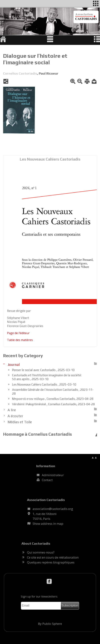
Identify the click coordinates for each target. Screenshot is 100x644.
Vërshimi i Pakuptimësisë (53, 404)
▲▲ (94, 457)
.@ (53, 509)
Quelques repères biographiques (51, 562)
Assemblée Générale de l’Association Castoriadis (53, 392)
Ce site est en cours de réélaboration (53, 557)
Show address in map (48, 524)
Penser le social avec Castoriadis (43, 370)
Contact (47, 480)
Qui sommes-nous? (41, 552)
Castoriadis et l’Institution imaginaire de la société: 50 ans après (47, 377)
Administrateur (53, 475)
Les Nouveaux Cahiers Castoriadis (50, 159)
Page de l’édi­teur (18, 333)
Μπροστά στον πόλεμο (53, 399)
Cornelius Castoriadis (20, 73)
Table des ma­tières (20, 340)
